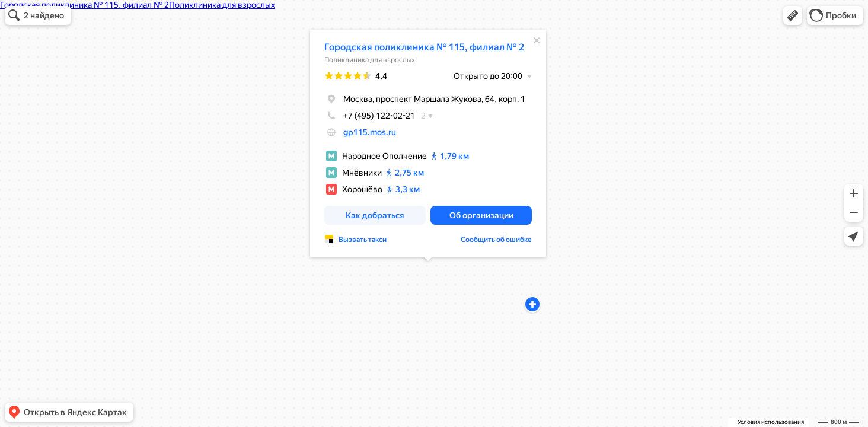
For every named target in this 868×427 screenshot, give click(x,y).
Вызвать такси (363, 240)
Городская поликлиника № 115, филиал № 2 (424, 47)
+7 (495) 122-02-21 (370, 116)
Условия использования (771, 422)
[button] (793, 15)
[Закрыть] (537, 40)
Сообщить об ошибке (496, 240)
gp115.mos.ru (370, 132)
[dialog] (428, 143)
